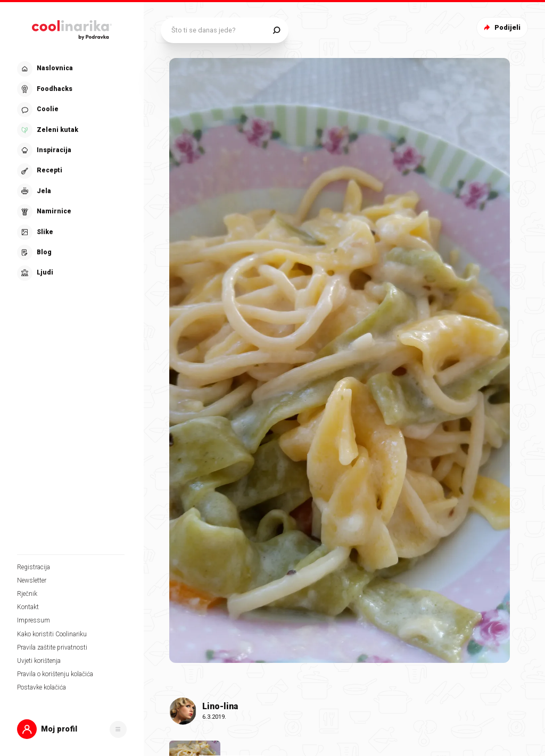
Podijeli (501, 27)
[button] (72, 729)
